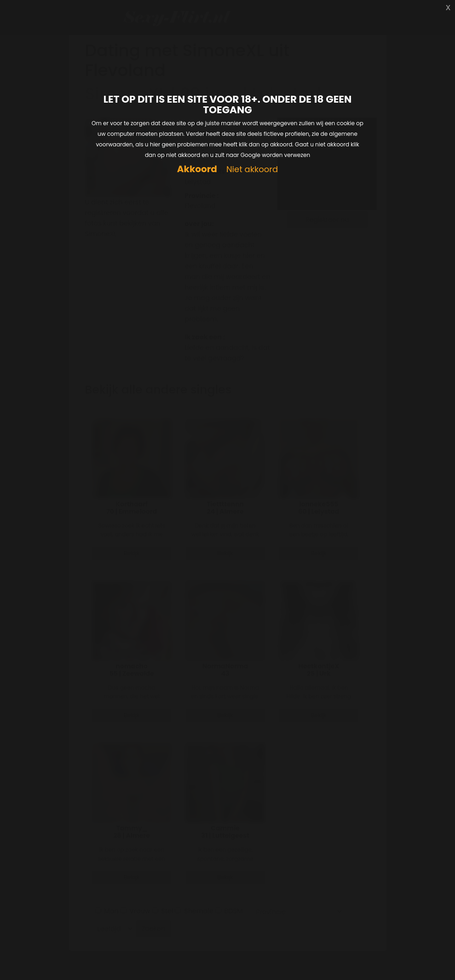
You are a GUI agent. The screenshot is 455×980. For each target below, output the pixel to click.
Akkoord (197, 169)
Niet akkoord (252, 170)
